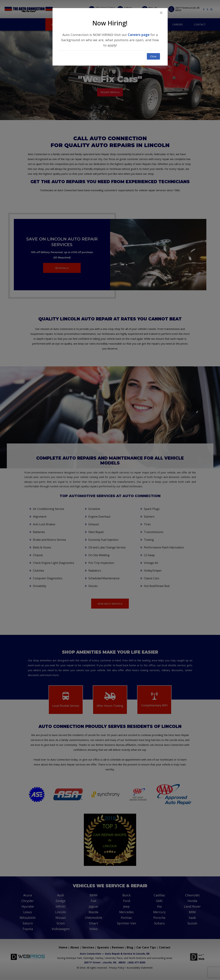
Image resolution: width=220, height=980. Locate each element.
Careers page (139, 35)
